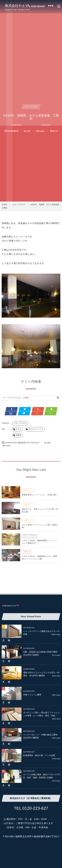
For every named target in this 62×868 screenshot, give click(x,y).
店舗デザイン (29, 492)
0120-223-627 (38, 6)
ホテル (19, 429)
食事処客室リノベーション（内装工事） (40, 496)
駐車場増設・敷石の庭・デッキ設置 (40, 755)
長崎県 (18, 435)
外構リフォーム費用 (32, 695)
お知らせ (27, 553)
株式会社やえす (17, 6)
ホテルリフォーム (36, 429)
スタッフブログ (31, 107)
